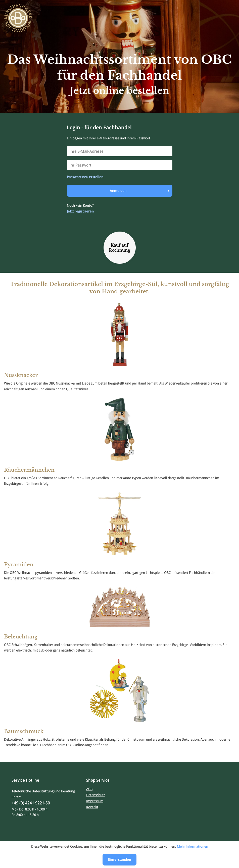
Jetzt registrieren (80, 211)
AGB (89, 789)
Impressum (95, 801)
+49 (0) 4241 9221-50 (31, 803)
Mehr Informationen (193, 846)
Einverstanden (119, 859)
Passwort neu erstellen (85, 177)
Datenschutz (96, 795)
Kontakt (92, 807)
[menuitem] (119, 789)
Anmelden (139, 190)
